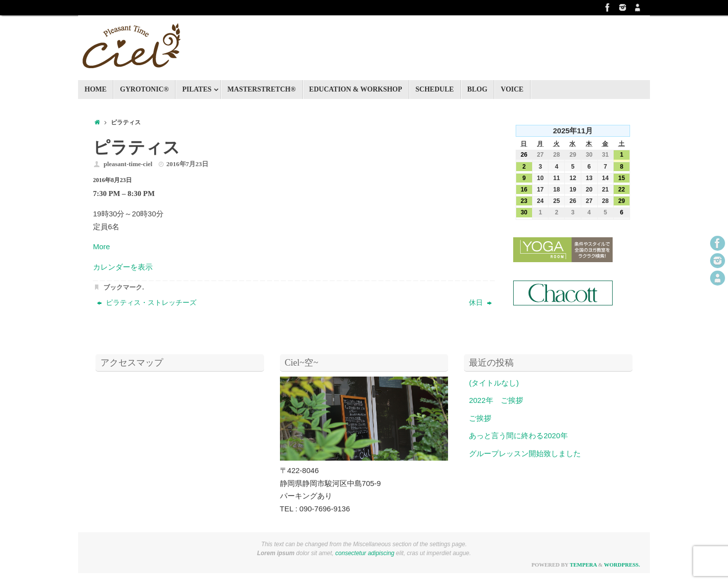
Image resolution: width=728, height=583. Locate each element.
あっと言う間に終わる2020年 (518, 436)
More (101, 246)
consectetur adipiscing (365, 553)
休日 (480, 302)
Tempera (583, 565)
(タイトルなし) (494, 383)
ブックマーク (123, 287)
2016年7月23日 (188, 164)
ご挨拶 (480, 418)
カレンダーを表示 (123, 267)
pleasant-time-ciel (128, 164)
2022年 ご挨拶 (496, 400)
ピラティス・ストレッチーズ (147, 302)
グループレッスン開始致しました (525, 453)
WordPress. (622, 565)
